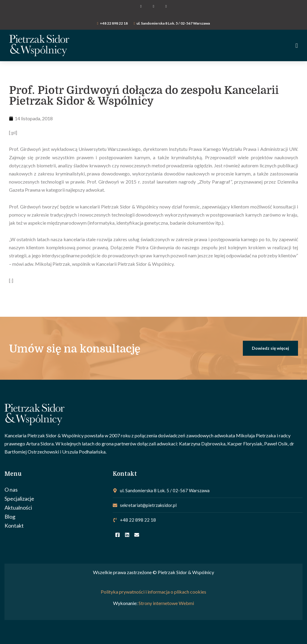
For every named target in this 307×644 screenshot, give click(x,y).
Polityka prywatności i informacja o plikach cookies (153, 592)
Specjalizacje (19, 499)
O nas (11, 490)
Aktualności (18, 508)
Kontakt (14, 526)
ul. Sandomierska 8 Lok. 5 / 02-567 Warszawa (173, 23)
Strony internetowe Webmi (166, 603)
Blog (10, 517)
